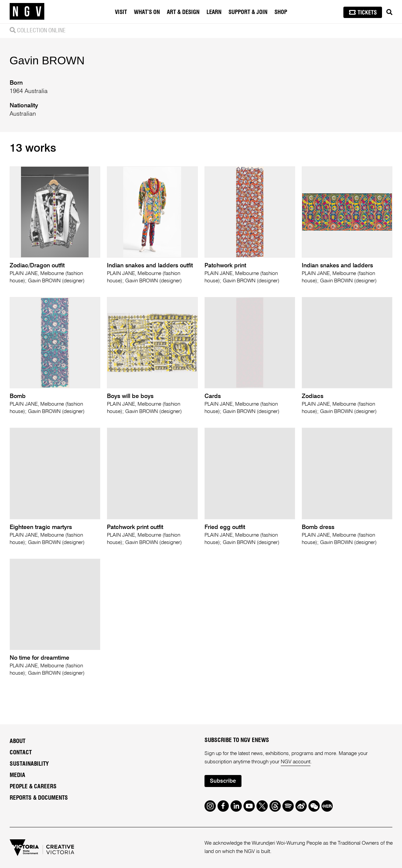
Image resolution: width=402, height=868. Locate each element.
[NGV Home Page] (27, 12)
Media (17, 775)
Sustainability (29, 764)
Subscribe (223, 781)
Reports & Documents (39, 798)
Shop (281, 12)
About (17, 741)
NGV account (296, 762)
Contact (21, 753)
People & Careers (33, 787)
